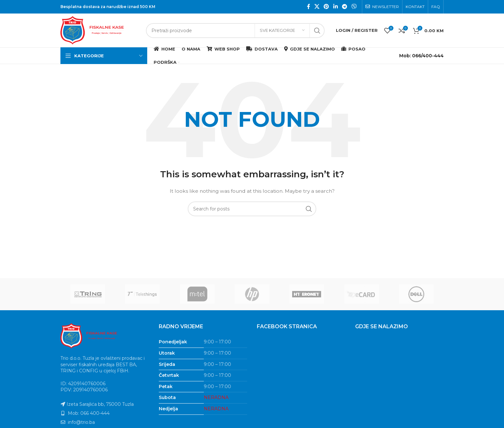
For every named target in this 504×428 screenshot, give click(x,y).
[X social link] (317, 7)
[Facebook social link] (308, 7)
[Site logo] (100, 30)
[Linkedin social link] (335, 7)
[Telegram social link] (344, 7)
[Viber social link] (354, 7)
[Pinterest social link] (326, 7)
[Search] (235, 31)
